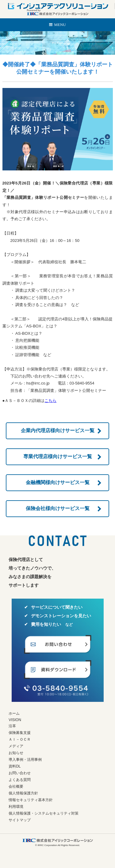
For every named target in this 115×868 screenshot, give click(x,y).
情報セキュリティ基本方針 (31, 800)
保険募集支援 (20, 733)
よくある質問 (20, 780)
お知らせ (16, 753)
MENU (60, 25)
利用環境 (16, 807)
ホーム (14, 713)
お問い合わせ (20, 773)
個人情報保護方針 (23, 793)
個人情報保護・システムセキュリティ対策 (44, 813)
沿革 (12, 726)
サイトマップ (20, 820)
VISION (15, 720)
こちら (50, 401)
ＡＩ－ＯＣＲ (20, 739)
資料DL (15, 766)
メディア (16, 746)
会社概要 (16, 786)
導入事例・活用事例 (25, 760)
